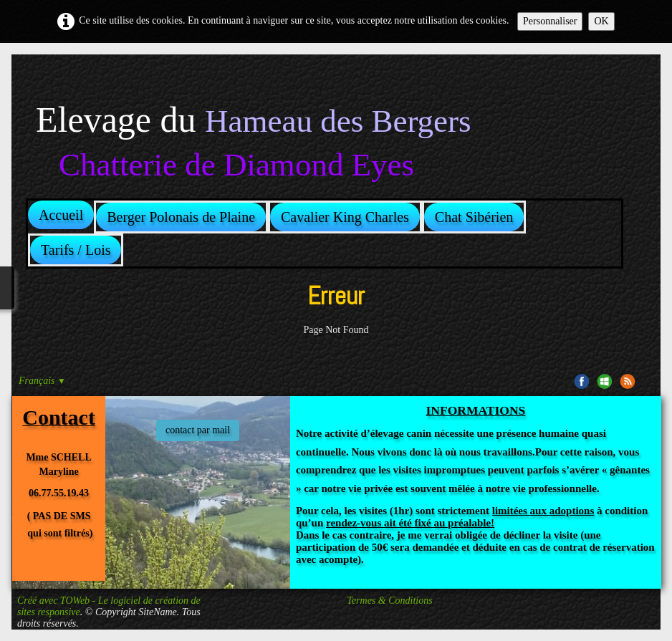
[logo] (254, 121)
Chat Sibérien (474, 217)
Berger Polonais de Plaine (181, 217)
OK (601, 21)
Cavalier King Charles (345, 217)
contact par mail (198, 430)
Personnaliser (550, 21)
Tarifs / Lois (76, 250)
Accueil (61, 215)
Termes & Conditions (389, 601)
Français (42, 381)
